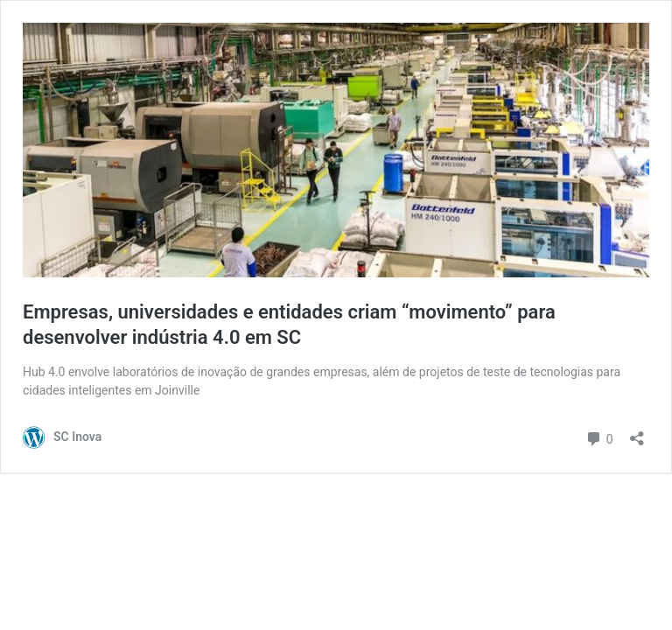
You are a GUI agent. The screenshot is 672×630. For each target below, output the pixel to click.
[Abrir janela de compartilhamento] (637, 433)
